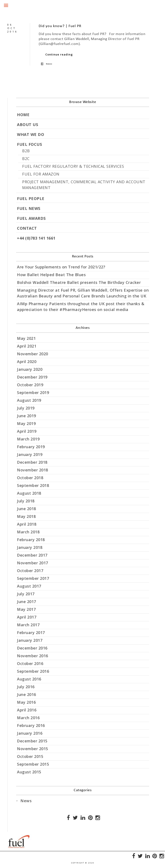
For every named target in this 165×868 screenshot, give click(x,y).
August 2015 (29, 772)
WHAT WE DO (31, 134)
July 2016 (26, 687)
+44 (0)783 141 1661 (36, 238)
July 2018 (26, 501)
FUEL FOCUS (29, 144)
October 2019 (30, 385)
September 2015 (33, 764)
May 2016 (26, 702)
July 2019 (26, 408)
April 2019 (27, 431)
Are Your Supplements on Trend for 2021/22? (61, 267)
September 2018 (33, 485)
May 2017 (26, 609)
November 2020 (33, 354)
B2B (26, 151)
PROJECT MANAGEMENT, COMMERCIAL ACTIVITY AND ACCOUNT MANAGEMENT (84, 185)
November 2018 (33, 470)
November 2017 (33, 563)
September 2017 (33, 578)
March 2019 (28, 439)
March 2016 (28, 718)
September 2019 (33, 392)
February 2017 (31, 633)
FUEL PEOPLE (31, 199)
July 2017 (26, 594)
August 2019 (29, 400)
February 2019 (31, 447)
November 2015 (33, 749)
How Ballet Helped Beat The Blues (51, 275)
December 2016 (32, 648)
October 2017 (30, 571)
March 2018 (28, 532)
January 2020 (30, 369)
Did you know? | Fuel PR (60, 26)
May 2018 (26, 516)
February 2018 (31, 540)
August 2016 (29, 679)
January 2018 (30, 547)
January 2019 (30, 454)
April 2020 (27, 362)
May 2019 (26, 423)
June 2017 (27, 602)
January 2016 (30, 733)
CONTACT (27, 228)
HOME (23, 115)
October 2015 (30, 756)
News (49, 64)
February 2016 (31, 725)
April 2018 (27, 524)
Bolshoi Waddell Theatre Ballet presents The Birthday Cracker (79, 282)
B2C (26, 159)
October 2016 (30, 663)
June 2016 (27, 694)
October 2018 (30, 478)
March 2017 (28, 625)
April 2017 (27, 617)
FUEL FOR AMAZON (41, 174)
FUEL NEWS (29, 208)
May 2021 (26, 338)
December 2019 (32, 377)
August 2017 (29, 586)
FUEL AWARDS (31, 218)
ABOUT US (27, 125)
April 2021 (27, 346)
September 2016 (33, 671)
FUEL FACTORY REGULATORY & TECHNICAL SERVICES (73, 166)
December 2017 (32, 555)
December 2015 (32, 741)
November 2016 (33, 656)
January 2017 (30, 640)
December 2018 (32, 462)
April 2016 (27, 710)
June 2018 (27, 509)
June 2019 (27, 416)
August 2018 (29, 493)
